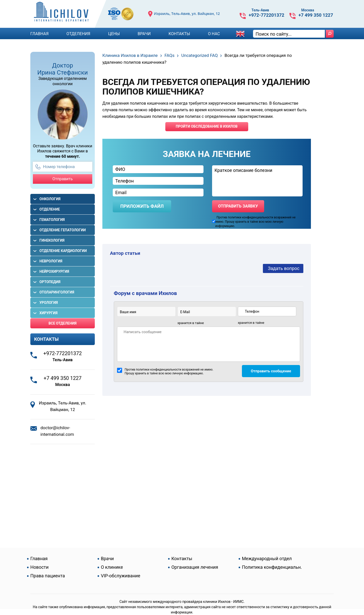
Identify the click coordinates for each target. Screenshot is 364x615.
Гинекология (52, 240)
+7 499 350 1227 (316, 15)
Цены (114, 34)
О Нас (214, 34)
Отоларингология (57, 292)
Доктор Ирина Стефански (63, 69)
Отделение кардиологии (63, 251)
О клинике (112, 567)
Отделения (78, 34)
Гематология (52, 220)
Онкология (50, 199)
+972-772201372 (267, 15)
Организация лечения (195, 567)
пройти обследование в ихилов (207, 126)
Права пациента (48, 576)
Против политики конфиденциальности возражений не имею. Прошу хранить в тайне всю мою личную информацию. (165, 371)
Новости (39, 567)
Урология (49, 303)
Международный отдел (267, 559)
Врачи (144, 34)
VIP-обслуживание (121, 576)
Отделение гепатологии (63, 230)
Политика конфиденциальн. (272, 567)
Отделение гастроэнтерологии (57, 211)
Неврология (51, 261)
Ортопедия (50, 282)
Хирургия (48, 313)
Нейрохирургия (54, 271)
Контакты (179, 34)
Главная (39, 34)
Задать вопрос (284, 268)
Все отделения (63, 323)
